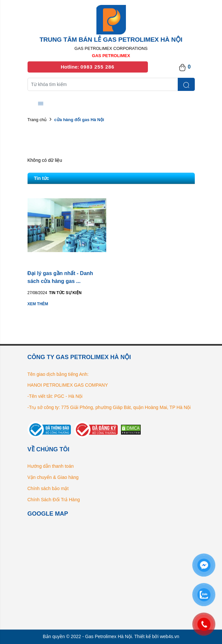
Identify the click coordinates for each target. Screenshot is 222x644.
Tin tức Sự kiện (65, 293)
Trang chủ (37, 120)
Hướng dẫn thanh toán (51, 466)
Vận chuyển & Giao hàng (53, 477)
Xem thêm (38, 304)
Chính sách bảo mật (48, 488)
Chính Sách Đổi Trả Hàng (54, 500)
